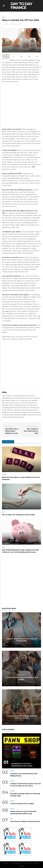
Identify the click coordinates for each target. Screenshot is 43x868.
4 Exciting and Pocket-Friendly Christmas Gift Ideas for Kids (22, 717)
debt (33, 167)
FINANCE (4, 475)
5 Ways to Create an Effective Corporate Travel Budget (21, 640)
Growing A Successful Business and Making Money (24, 775)
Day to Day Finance (21, 6)
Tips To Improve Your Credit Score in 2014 (31, 431)
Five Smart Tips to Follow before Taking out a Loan (12, 431)
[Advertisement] (21, 106)
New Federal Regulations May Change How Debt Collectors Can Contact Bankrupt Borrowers (20, 551)
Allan (6, 24)
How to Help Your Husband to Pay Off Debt (19, 515)
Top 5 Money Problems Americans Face (25, 821)
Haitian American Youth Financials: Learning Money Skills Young (23, 812)
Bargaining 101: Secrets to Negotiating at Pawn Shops (22, 765)
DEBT (4, 17)
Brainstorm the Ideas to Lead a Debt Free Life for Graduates (21, 478)
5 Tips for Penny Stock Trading (22, 804)
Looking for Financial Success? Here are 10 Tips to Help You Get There (25, 785)
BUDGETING (22, 636)
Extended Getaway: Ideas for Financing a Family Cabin (25, 795)
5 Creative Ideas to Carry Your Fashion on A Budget (22, 678)
